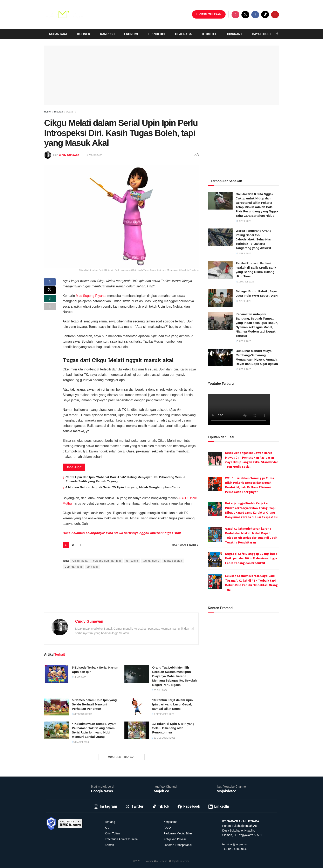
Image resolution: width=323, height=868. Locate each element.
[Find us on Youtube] (275, 15)
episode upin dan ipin (107, 561)
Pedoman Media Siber (178, 833)
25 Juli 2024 (160, 690)
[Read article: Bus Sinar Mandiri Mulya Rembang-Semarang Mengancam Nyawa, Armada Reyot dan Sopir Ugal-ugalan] (220, 357)
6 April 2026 (243, 221)
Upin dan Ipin (73, 567)
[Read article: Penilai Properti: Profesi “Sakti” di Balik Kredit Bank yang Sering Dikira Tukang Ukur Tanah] (220, 270)
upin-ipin (92, 567)
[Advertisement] (121, 596)
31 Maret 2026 (245, 282)
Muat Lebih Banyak (121, 757)
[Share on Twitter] (50, 293)
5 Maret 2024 (80, 742)
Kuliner (84, 34)
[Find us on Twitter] (245, 15)
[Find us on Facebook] (255, 15)
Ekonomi (131, 34)
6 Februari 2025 (82, 714)
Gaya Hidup (261, 34)
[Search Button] (277, 34)
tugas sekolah (173, 561)
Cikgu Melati (80, 561)
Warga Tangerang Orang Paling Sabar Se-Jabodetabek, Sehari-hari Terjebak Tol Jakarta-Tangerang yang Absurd (254, 239)
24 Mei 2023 (79, 677)
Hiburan (234, 34)
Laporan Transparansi (178, 845)
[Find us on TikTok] (265, 14)
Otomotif (209, 34)
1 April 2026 (243, 369)
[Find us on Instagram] (235, 15)
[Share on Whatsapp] (50, 303)
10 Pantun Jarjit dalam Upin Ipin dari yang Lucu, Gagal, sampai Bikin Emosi (173, 704)
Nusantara (58, 34)
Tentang (110, 822)
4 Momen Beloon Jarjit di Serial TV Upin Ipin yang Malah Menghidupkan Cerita (123, 487)
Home (47, 112)
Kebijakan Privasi (175, 839)
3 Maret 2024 (94, 155)
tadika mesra (151, 561)
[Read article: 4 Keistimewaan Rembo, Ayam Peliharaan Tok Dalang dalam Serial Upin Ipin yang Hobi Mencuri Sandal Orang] (56, 730)
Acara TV (71, 112)
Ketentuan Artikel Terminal (122, 839)
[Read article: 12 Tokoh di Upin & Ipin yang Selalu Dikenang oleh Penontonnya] (137, 730)
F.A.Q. (168, 828)
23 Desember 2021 (164, 738)
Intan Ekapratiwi (110, 553)
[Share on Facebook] (50, 283)
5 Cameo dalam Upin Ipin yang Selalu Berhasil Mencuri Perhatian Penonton (94, 704)
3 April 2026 (243, 301)
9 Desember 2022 (163, 714)
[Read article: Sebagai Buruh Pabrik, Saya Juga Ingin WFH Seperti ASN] (220, 298)
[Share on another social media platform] (50, 313)
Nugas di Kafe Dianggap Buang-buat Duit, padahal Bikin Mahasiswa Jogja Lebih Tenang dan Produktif (251, 558)
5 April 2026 (243, 253)
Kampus (106, 34)
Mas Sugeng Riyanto (91, 296)
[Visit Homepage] (65, 14)
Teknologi (156, 34)
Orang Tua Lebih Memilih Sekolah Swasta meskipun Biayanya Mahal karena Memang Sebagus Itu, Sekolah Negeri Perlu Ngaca (174, 676)
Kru (107, 828)
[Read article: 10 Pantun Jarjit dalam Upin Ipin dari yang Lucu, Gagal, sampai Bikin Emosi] (137, 707)
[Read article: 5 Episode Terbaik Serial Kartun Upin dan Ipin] (56, 674)
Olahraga (183, 34)
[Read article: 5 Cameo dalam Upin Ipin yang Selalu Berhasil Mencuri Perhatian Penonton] (56, 707)
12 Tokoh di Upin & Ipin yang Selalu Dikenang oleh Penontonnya (173, 728)
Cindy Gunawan (69, 155)
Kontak (109, 845)
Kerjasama (170, 822)
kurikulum (132, 561)
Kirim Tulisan (209, 14)
